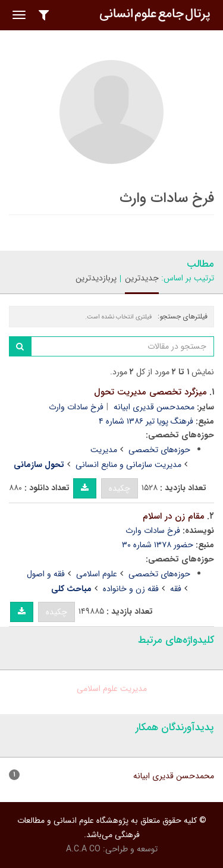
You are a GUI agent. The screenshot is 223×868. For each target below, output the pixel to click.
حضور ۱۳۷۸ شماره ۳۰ (158, 545)
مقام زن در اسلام (174, 516)
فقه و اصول (46, 574)
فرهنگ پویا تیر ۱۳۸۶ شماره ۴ (146, 421)
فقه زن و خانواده (131, 589)
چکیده (120, 488)
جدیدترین (142, 278)
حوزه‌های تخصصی (159, 450)
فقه (176, 589)
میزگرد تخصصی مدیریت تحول (150, 392)
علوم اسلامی (97, 574)
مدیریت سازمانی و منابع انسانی (128, 465)
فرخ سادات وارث (76, 407)
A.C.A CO (83, 849)
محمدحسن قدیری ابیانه (154, 407)
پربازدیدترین (96, 278)
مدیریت (104, 450)
